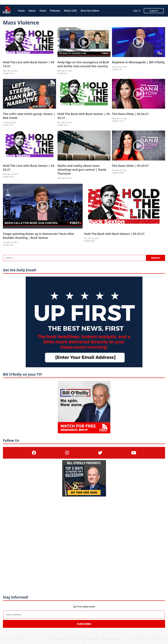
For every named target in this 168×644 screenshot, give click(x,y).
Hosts (43, 11)
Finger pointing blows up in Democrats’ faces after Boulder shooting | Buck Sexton (39, 236)
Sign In (137, 11)
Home (21, 11)
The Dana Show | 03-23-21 (130, 166)
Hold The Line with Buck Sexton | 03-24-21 (29, 168)
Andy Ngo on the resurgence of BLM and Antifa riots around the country (83, 64)
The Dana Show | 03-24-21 (130, 114)
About (32, 11)
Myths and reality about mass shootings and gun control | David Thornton (82, 170)
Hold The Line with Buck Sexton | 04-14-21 (29, 64)
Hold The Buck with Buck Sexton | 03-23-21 (114, 234)
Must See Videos (90, 11)
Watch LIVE (70, 11)
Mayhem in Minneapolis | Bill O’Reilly (138, 62)
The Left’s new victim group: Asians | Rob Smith (29, 116)
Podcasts (55, 11)
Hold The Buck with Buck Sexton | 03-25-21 (84, 116)
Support (154, 11)
